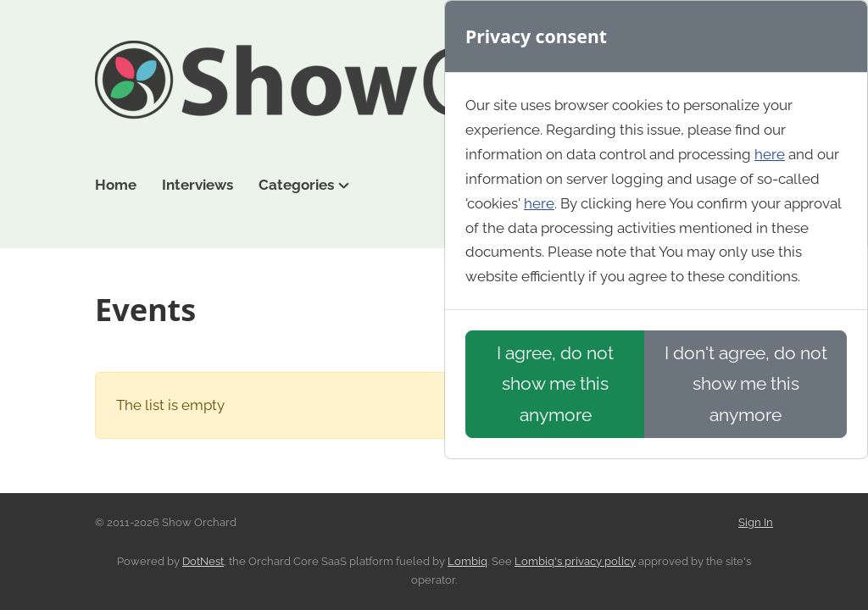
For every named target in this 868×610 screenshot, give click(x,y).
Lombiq (467, 561)
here (770, 154)
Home (116, 185)
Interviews (198, 185)
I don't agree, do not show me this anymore (746, 383)
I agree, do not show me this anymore (555, 383)
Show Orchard (434, 91)
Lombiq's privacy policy (575, 561)
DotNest (203, 561)
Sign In (756, 522)
